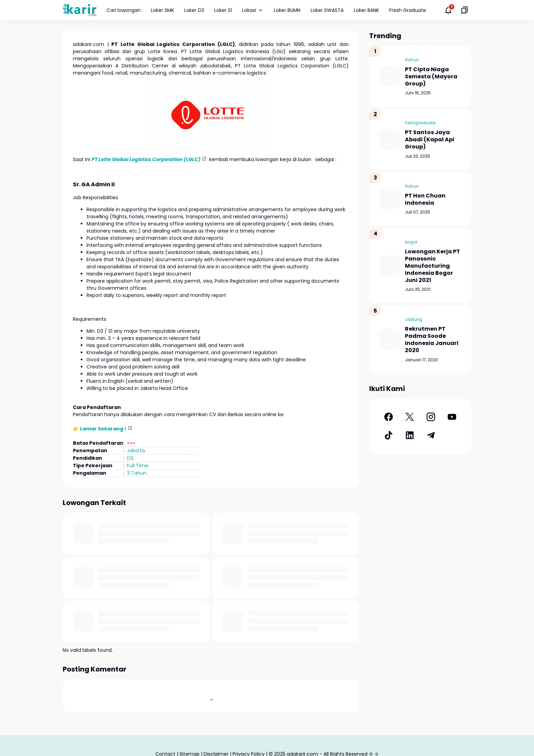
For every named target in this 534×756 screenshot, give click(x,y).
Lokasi (253, 10)
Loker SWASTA (327, 10)
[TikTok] (389, 435)
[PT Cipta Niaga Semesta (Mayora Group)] (390, 76)
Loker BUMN (287, 10)
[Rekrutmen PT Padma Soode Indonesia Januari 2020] (390, 339)
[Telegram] (431, 435)
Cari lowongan (124, 10)
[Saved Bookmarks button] (465, 10)
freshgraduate (420, 123)
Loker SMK (162, 10)
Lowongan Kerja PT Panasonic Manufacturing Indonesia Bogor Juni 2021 (433, 266)
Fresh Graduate (408, 10)
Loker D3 (194, 10)
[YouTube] (452, 417)
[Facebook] (389, 417)
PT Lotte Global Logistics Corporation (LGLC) (146, 159)
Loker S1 (223, 10)
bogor (411, 242)
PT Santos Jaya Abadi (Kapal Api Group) (430, 140)
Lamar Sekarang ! (103, 429)
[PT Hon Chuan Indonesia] (390, 199)
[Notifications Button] (448, 10)
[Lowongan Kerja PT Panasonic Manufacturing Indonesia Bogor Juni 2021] (390, 266)
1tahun (412, 60)
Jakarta (136, 451)
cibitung (414, 319)
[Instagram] (431, 417)
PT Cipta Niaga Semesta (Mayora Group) (431, 77)
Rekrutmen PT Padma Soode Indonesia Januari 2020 (432, 340)
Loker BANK (366, 10)
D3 (130, 458)
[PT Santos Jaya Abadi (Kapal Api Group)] (390, 139)
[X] (410, 417)
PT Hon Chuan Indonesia (425, 200)
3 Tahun (137, 473)
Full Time (138, 466)
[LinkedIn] (410, 435)
